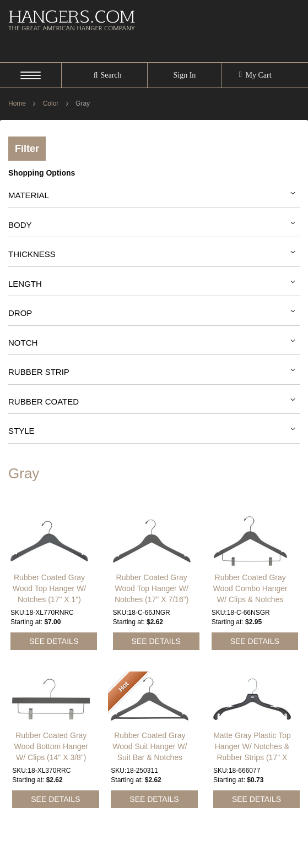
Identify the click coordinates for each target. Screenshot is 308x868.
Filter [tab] (27, 149)
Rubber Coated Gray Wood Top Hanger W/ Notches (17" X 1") (49, 575)
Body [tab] (20, 225)
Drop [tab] (20, 313)
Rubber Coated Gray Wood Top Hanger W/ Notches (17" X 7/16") (152, 575)
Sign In (184, 75)
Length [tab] (25, 284)
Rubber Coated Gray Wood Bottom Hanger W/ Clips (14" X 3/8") (51, 733)
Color (52, 103)
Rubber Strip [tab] (39, 372)
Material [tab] (29, 195)
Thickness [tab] (32, 254)
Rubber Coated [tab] (44, 402)
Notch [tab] (23, 343)
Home (18, 103)
